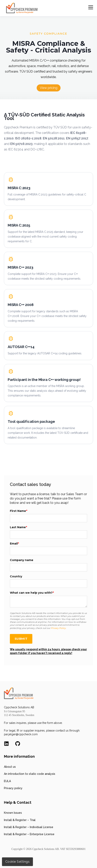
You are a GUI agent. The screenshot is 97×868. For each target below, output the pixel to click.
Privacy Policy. (58, 628)
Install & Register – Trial (20, 820)
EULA (7, 781)
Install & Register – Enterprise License (29, 834)
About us (10, 767)
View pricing (49, 88)
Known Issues (13, 813)
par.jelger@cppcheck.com (21, 734)
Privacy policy (13, 788)
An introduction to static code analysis (30, 774)
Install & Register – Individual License (29, 827)
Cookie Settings (17, 862)
